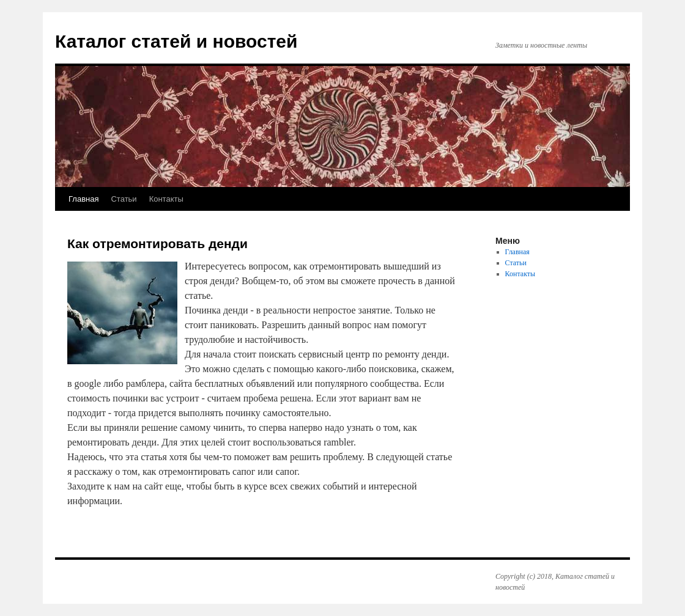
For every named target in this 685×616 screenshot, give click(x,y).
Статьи (124, 199)
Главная (83, 199)
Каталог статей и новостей (176, 41)
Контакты (166, 199)
